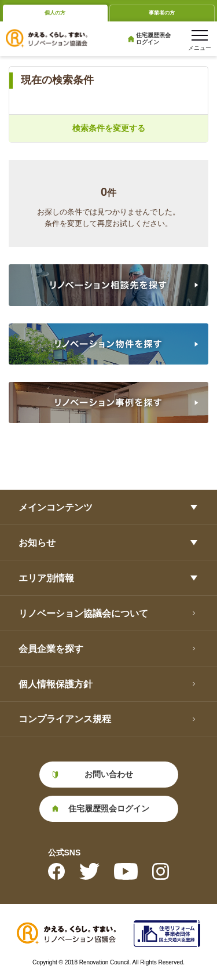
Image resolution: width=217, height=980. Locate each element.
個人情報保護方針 (56, 684)
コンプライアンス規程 (65, 719)
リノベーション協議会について (83, 613)
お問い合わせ (109, 774)
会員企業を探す (51, 649)
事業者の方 (162, 13)
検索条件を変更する (109, 128)
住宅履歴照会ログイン (153, 39)
